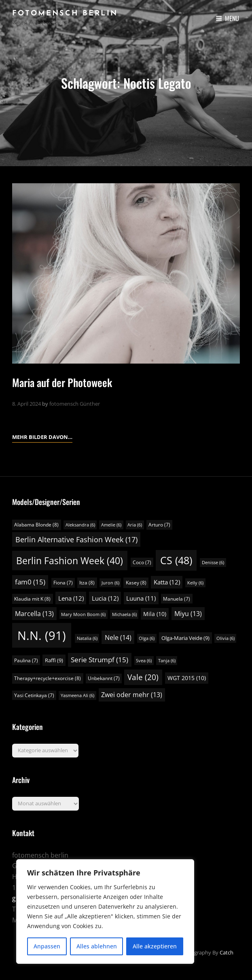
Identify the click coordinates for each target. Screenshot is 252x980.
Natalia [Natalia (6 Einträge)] (87, 638)
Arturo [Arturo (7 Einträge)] (159, 525)
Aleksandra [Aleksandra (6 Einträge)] (80, 525)
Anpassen (47, 946)
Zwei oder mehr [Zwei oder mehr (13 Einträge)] (132, 695)
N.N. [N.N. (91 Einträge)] (42, 636)
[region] (105, 912)
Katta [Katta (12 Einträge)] (167, 582)
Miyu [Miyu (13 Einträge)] (188, 614)
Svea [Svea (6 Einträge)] (144, 661)
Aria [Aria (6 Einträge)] (135, 525)
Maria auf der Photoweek (62, 382)
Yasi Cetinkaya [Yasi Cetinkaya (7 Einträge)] (34, 695)
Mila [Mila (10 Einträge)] (155, 614)
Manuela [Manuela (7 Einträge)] (177, 599)
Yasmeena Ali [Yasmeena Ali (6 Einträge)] (77, 695)
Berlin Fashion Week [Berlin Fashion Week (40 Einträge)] (70, 561)
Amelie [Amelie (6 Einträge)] (111, 525)
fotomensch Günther (75, 404)
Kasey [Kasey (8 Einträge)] (136, 583)
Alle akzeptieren (155, 946)
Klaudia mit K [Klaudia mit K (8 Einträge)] (32, 599)
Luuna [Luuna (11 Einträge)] (141, 598)
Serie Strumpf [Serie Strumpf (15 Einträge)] (100, 660)
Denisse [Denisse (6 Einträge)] (213, 563)
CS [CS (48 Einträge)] (176, 560)
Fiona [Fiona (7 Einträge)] (63, 583)
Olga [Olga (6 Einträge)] (147, 638)
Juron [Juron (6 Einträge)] (110, 583)
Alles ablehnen (97, 946)
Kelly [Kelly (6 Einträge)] (195, 583)
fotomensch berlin (65, 14)
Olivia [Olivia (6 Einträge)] (226, 638)
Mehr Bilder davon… (42, 436)
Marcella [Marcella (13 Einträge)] (34, 614)
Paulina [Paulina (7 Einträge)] (26, 660)
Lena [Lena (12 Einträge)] (71, 598)
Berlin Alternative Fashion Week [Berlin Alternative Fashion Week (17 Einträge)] (76, 539)
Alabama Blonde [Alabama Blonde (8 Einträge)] (36, 525)
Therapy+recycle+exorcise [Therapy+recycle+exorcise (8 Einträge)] (48, 678)
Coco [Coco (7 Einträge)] (142, 562)
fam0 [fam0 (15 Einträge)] (30, 582)
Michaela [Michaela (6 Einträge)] (124, 614)
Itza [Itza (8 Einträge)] (87, 583)
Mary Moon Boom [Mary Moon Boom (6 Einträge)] (83, 614)
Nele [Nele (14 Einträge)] (118, 638)
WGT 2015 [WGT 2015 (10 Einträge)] (187, 678)
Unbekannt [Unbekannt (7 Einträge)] (104, 678)
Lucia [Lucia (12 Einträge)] (105, 598)
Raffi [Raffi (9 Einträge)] (54, 660)
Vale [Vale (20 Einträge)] (143, 677)
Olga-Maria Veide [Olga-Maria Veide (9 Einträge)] (185, 638)
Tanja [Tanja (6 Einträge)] (167, 661)
